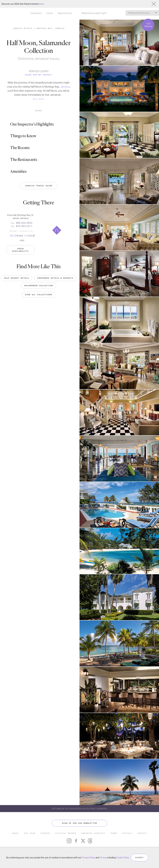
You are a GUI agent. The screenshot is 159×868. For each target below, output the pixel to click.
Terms (103, 858)
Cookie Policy (123, 858)
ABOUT (15, 833)
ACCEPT (140, 857)
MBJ (12, 236)
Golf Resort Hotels (17, 278)
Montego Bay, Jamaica (51, 28)
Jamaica (65, 87)
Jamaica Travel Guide (39, 186)
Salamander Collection (39, 285)
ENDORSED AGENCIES (93, 833)
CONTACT (142, 833)
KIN (26, 236)
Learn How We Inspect (39, 75)
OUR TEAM (30, 833)
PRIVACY (127, 833)
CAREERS (45, 833)
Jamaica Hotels (22, 28)
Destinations (36, 13)
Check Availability (20, 250)
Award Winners (65, 13)
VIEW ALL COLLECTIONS (39, 294)
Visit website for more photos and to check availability (79, 809)
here (42, 4)
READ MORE (39, 99)
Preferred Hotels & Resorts (55, 278)
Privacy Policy (88, 858)
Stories (50, 13)
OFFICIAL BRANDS (66, 833)
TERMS (114, 833)
